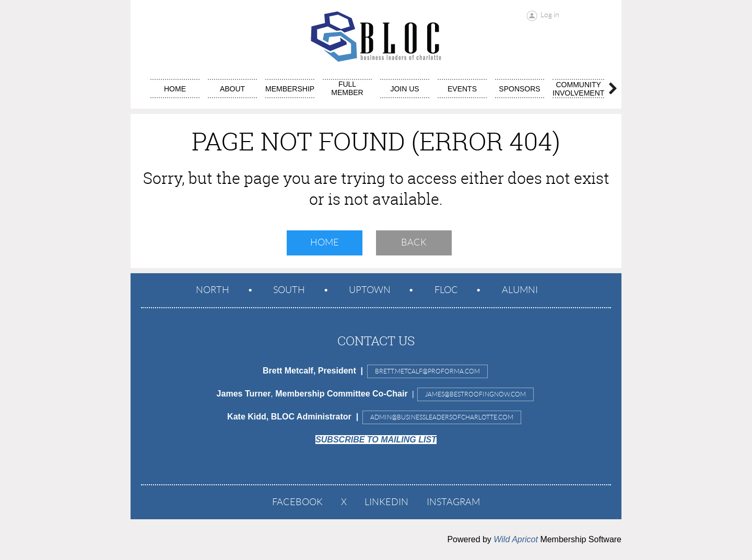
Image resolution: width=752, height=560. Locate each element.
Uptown (370, 290)
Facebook (297, 502)
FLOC (446, 290)
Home (325, 242)
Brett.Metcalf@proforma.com (427, 371)
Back (414, 242)
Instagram (453, 502)
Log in (550, 15)
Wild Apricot (516, 539)
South (289, 290)
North (213, 290)
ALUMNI (520, 290)
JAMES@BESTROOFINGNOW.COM (475, 394)
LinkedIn (386, 502)
